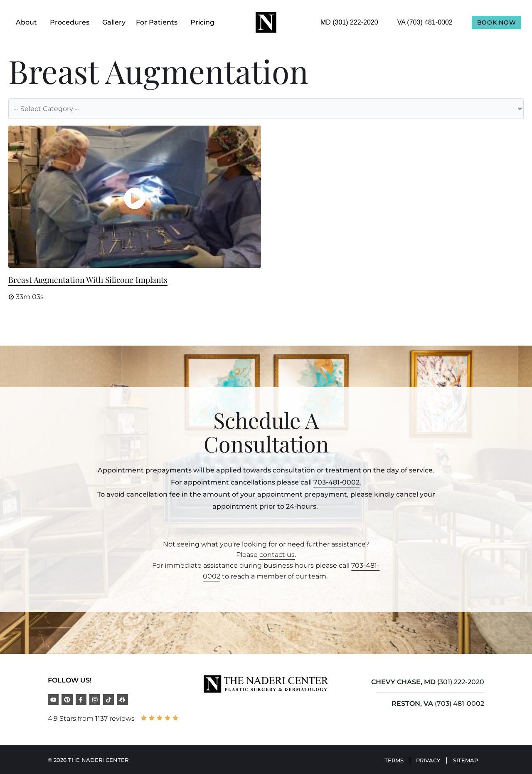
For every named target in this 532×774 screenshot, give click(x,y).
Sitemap (463, 759)
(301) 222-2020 (461, 682)
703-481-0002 (336, 482)
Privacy (422, 759)
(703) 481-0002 (459, 704)
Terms (383, 759)
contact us (277, 555)
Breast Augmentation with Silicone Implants (88, 279)
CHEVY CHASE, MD (403, 682)
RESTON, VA (412, 704)
